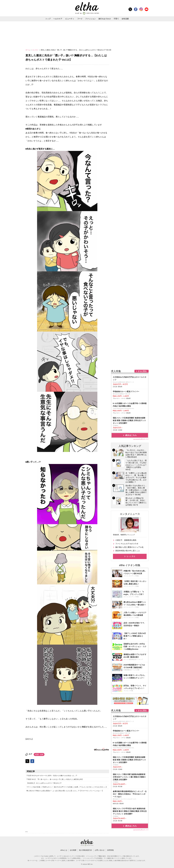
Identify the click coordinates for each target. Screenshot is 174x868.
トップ (48, 19)
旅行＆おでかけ (105, 19)
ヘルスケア (58, 19)
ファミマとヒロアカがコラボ (127, 544)
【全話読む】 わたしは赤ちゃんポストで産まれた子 (44, 783)
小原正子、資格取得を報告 (126, 540)
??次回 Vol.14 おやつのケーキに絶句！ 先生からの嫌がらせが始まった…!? (52, 776)
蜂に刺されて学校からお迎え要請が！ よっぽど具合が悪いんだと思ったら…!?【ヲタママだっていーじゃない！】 (65, 791)
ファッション (90, 19)
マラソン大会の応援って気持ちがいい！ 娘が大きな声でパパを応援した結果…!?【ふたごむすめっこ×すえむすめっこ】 (67, 787)
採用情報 (110, 850)
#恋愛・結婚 (39, 754)
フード (80, 19)
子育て (116, 19)
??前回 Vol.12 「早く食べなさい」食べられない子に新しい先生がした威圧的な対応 (55, 779)
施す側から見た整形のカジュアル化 (129, 547)
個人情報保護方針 (86, 850)
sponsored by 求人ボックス (141, 439)
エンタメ (35, 50)
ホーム (28, 50)
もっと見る (131, 556)
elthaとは (64, 850)
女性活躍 (125, 19)
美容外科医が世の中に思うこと (128, 551)
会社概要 (73, 850)
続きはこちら (131, 435)
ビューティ (70, 19)
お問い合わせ (100, 850)
